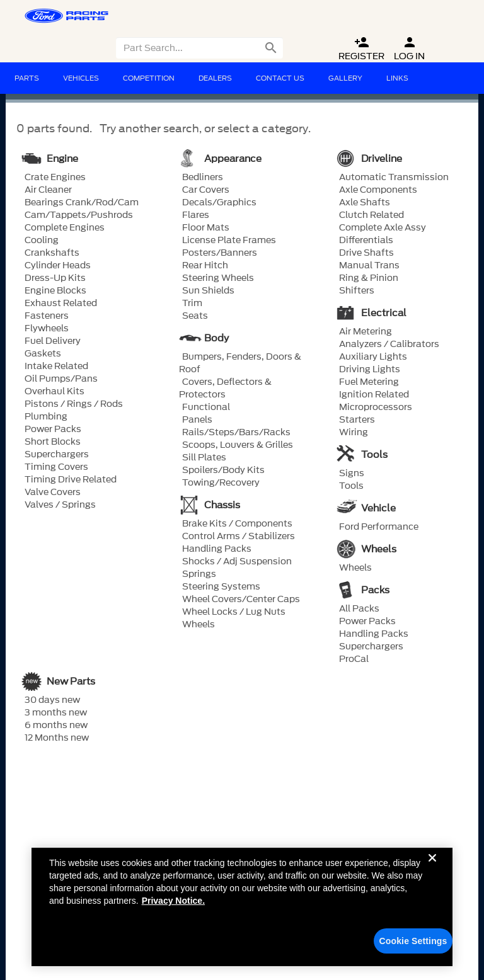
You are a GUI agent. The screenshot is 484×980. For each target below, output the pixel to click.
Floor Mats (206, 228)
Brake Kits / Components (237, 524)
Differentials (366, 241)
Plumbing (46, 417)
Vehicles (81, 78)
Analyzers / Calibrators (389, 345)
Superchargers (57, 455)
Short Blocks (53, 442)
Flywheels (47, 329)
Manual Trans (369, 266)
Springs (199, 574)
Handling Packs (217, 549)
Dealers (215, 78)
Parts (27, 78)
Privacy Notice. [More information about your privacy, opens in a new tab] (173, 911)
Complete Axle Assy (383, 228)
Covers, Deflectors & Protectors (225, 389)
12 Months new (57, 738)
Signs (352, 474)
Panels (197, 420)
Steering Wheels (218, 278)
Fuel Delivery (53, 341)
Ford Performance (379, 527)
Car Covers (206, 190)
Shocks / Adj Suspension (237, 562)
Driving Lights (370, 370)
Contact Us (280, 78)
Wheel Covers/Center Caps (241, 600)
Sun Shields (208, 291)
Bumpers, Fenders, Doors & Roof (240, 363)
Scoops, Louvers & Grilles (238, 445)
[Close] (432, 878)
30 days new (52, 700)
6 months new (56, 726)
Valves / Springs (60, 505)
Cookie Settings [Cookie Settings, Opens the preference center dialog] (413, 951)
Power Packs (53, 430)
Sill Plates (204, 458)
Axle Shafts (365, 203)
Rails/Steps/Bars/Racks (236, 433)
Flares (196, 215)
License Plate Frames (229, 241)
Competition (149, 78)
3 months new (56, 713)
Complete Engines (65, 228)
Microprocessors (376, 407)
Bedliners (203, 178)
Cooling (42, 241)
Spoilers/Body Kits (223, 470)
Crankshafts (52, 253)
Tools (351, 486)
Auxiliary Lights (373, 357)
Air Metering (366, 332)
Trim (192, 304)
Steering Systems (221, 587)
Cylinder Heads (58, 266)
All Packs (359, 609)
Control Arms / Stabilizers (239, 537)
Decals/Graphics (219, 203)
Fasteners (47, 316)
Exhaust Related (61, 304)
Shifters (357, 291)
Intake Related (56, 367)
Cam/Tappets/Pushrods (79, 215)
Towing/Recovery (221, 483)
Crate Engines (55, 178)
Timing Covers (56, 467)
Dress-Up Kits (55, 278)
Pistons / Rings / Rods (74, 404)
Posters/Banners (220, 253)
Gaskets (43, 354)
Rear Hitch (205, 266)
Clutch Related (372, 215)
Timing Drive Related (71, 480)
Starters (357, 420)
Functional (206, 407)
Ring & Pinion (369, 278)
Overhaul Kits (55, 392)
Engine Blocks (55, 291)
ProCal (354, 659)
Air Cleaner (48, 190)
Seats (195, 316)
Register (361, 49)
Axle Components (378, 190)
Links (397, 78)
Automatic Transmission (394, 178)
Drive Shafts (366, 253)
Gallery (345, 78)
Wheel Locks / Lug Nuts (234, 612)
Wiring (354, 433)
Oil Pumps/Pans (61, 379)
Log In (409, 49)
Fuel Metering (369, 382)
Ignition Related (374, 395)
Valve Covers (53, 493)
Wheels (199, 625)
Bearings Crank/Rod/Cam (82, 203)
